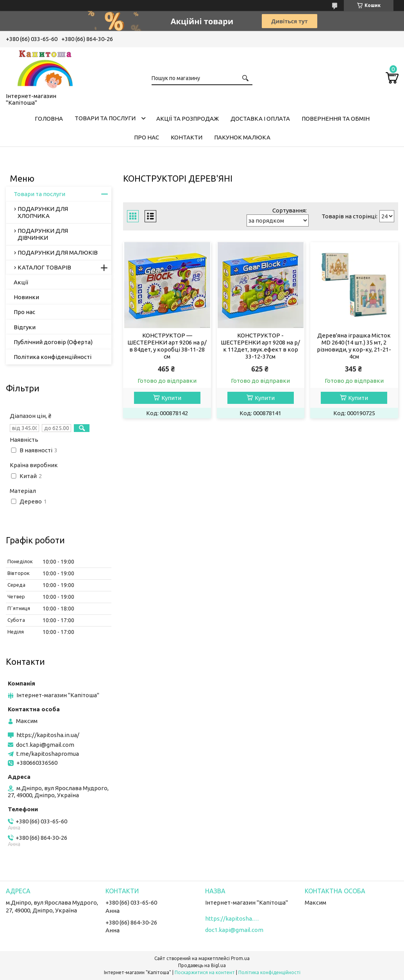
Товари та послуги (105, 118)
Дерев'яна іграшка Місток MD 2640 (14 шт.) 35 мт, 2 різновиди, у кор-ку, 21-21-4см (354, 346)
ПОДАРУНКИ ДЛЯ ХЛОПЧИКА (43, 212)
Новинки (26, 297)
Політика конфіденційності (53, 357)
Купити (171, 398)
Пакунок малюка (242, 137)
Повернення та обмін (336, 119)
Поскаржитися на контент (205, 972)
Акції (21, 282)
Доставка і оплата (260, 119)
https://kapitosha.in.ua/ (48, 735)
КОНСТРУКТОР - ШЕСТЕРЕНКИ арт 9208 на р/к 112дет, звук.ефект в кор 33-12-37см (260, 346)
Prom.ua (240, 958)
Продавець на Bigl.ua (202, 965)
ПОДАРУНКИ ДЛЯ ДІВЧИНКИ (43, 234)
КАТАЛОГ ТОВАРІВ (44, 267)
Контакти (187, 137)
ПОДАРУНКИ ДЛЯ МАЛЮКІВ (58, 253)
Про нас (147, 137)
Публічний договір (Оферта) (53, 342)
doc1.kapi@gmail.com (45, 745)
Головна (49, 119)
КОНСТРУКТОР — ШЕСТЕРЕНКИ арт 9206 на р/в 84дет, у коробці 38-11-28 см (167, 346)
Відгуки (25, 327)
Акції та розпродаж (188, 119)
